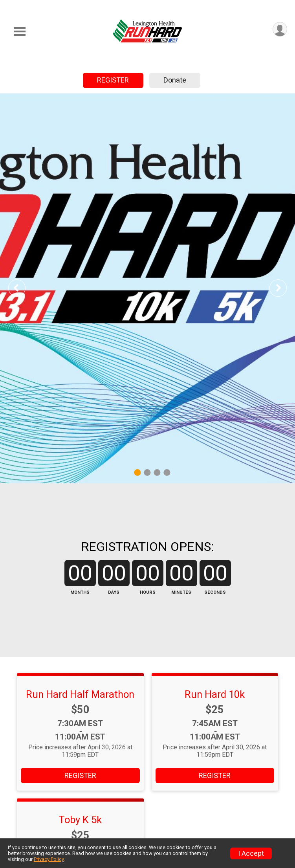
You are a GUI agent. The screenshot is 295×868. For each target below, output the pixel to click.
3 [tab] (157, 472)
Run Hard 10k (215, 694)
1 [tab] (137, 472)
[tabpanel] (147, 288)
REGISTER (113, 80)
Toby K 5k (80, 820)
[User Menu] (280, 29)
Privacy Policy (49, 859)
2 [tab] (147, 472)
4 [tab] (167, 472)
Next (284, 288)
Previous (22, 288)
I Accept (251, 853)
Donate (175, 80)
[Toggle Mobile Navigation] (20, 32)
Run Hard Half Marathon (80, 694)
